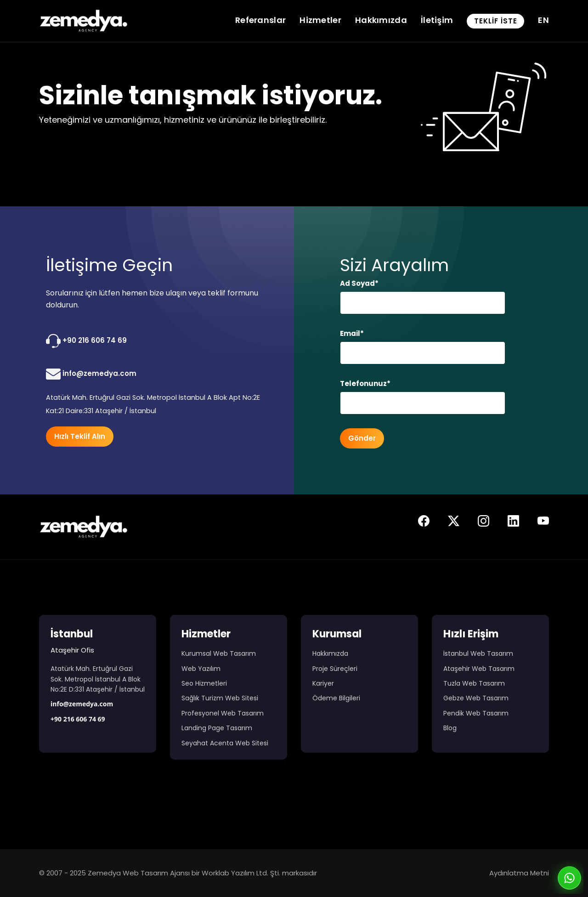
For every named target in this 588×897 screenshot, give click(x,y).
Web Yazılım (201, 669)
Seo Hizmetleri (204, 683)
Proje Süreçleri (335, 669)
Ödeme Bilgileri (336, 698)
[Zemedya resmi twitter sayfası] (454, 523)
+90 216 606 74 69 (86, 341)
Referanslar (260, 20)
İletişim (437, 20)
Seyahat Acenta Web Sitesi (225, 743)
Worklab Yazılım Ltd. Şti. (241, 873)
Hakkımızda (381, 20)
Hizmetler (320, 20)
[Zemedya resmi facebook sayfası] (424, 523)
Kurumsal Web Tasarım (219, 653)
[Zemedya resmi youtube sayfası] (543, 523)
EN (543, 20)
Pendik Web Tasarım (476, 713)
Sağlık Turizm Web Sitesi (220, 698)
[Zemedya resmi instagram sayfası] (483, 523)
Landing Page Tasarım (217, 728)
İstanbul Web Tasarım (478, 653)
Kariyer (323, 683)
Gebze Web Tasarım (476, 698)
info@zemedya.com (91, 374)
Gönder (362, 438)
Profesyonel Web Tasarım (223, 713)
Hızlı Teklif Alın (80, 436)
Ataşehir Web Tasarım (479, 669)
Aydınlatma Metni (519, 873)
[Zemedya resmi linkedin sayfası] (513, 523)
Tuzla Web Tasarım (474, 683)
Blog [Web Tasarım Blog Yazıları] (450, 728)
